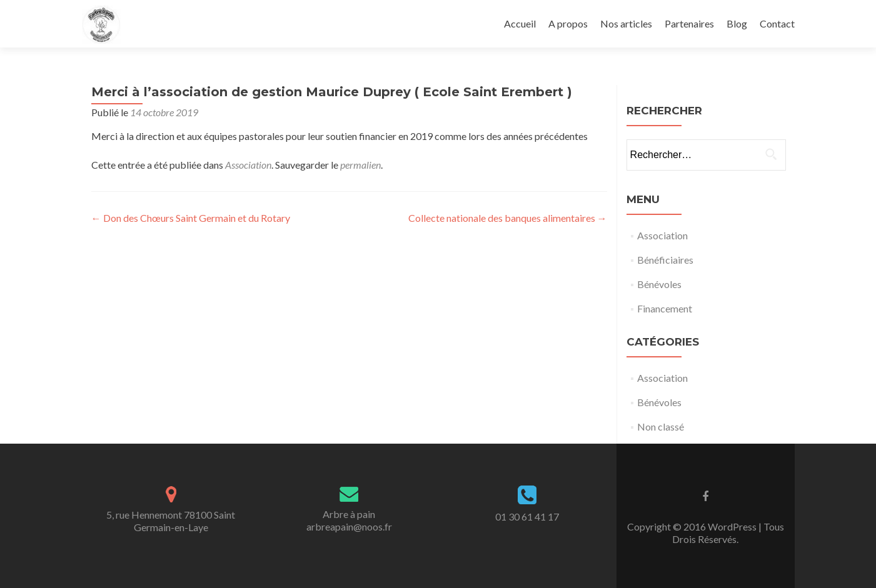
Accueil (520, 23)
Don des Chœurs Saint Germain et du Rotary (191, 218)
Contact (777, 23)
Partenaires (689, 23)
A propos (568, 23)
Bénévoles (659, 284)
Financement (665, 308)
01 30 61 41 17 (527, 516)
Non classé (661, 426)
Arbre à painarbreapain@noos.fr (349, 520)
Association (248, 165)
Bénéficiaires (665, 260)
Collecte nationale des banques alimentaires (508, 218)
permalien (360, 165)
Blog (737, 23)
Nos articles (626, 23)
